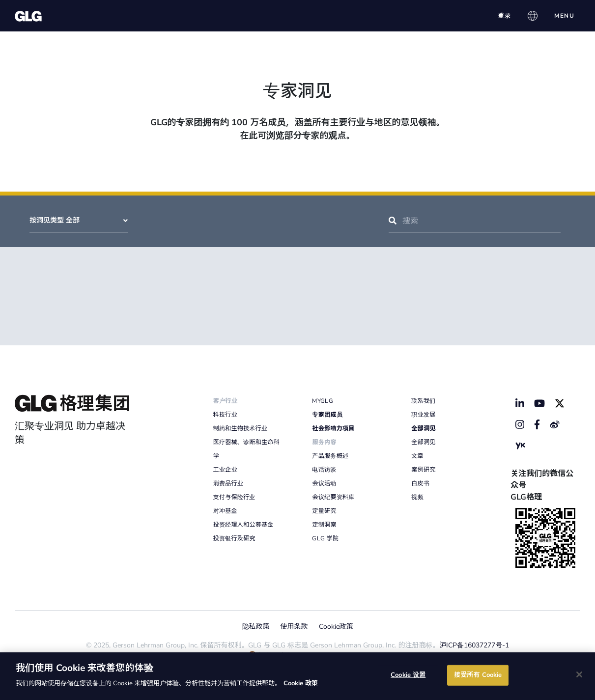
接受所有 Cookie (478, 675)
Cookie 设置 (408, 675)
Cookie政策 (336, 627)
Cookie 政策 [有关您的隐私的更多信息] (301, 683)
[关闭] (579, 674)
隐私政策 (256, 627)
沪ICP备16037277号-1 (475, 645)
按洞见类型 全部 (79, 220)
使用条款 (294, 627)
